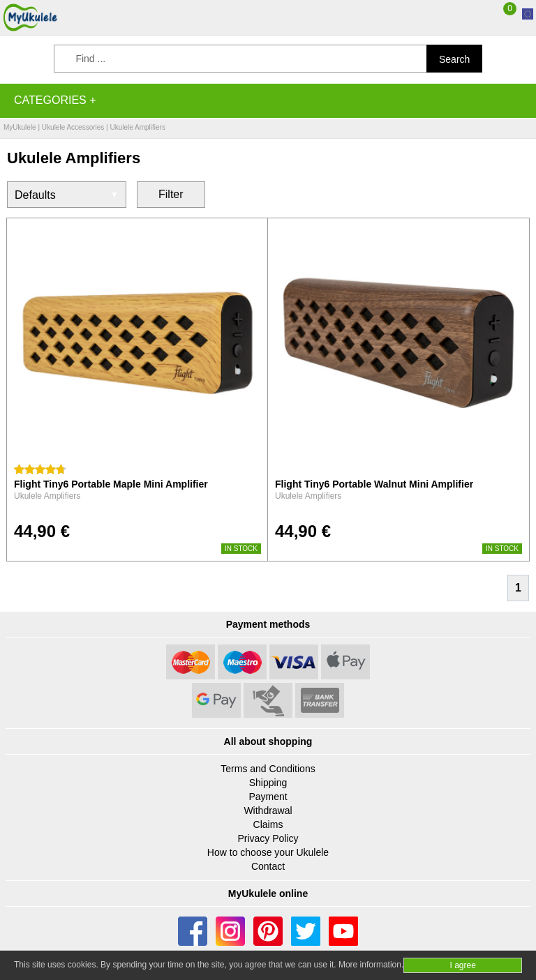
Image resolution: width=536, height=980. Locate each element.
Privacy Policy (268, 838)
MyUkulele (20, 127)
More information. (371, 965)
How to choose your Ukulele (268, 852)
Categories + (55, 100)
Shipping (268, 783)
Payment (268, 797)
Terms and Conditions (268, 769)
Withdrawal (268, 811)
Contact (268, 866)
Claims (268, 824)
